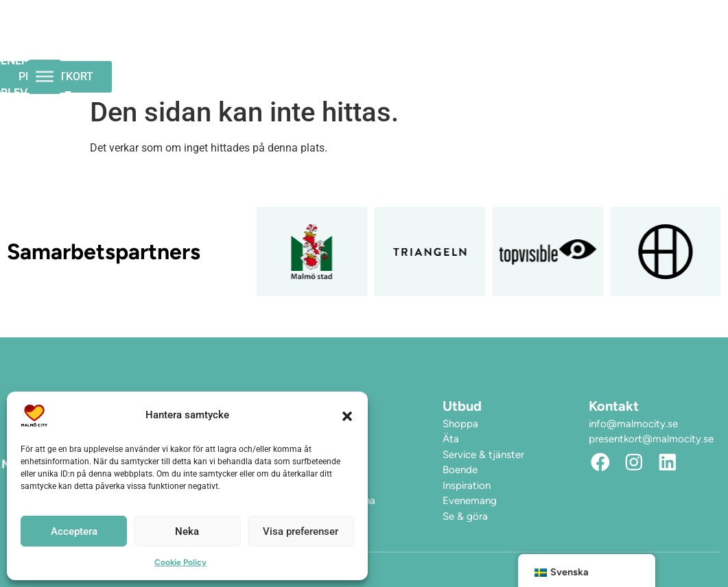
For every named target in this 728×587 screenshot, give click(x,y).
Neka (187, 531)
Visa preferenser (301, 531)
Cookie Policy (180, 562)
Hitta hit (196, 61)
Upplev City (402, 29)
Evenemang (297, 29)
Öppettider (203, 29)
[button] (347, 416)
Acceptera (74, 531)
